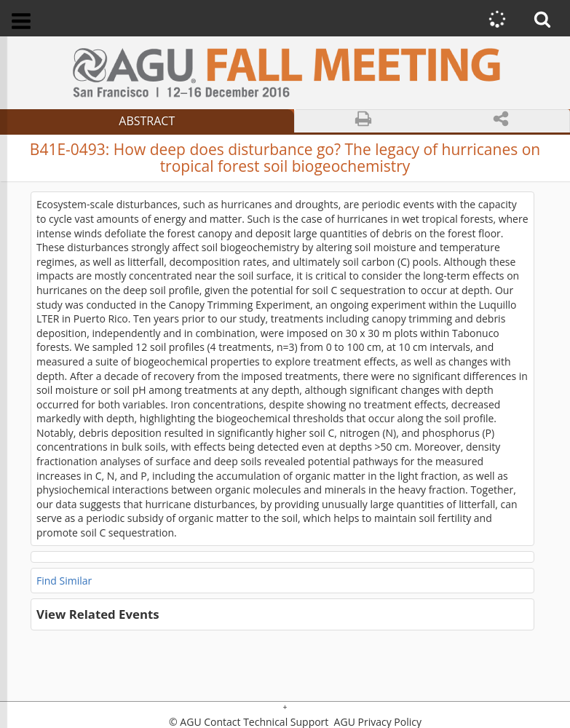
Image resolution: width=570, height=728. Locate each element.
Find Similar (64, 581)
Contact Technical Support (266, 722)
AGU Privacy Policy (376, 722)
